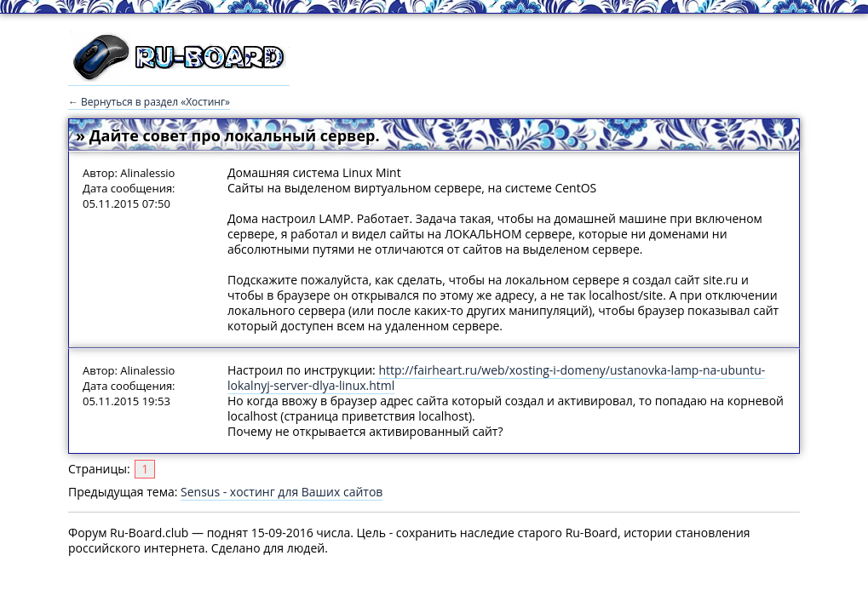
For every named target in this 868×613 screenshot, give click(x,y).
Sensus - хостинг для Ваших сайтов (282, 492)
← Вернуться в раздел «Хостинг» (149, 102)
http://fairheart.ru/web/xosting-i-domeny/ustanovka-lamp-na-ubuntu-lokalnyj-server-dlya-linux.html (496, 378)
